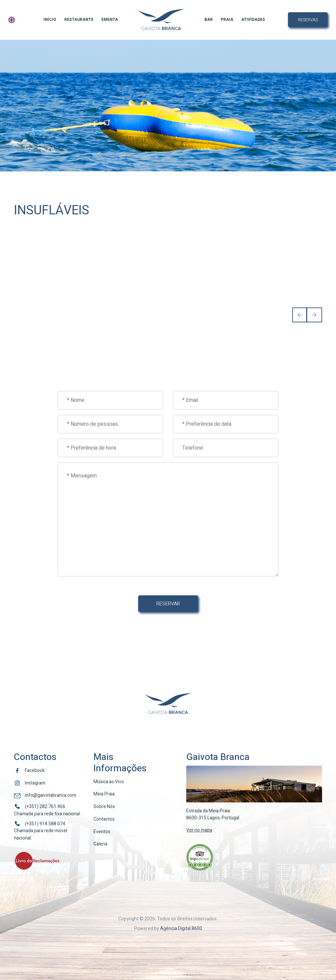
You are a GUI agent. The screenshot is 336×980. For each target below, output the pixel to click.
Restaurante (79, 20)
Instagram (35, 783)
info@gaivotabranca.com (51, 795)
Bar (209, 20)
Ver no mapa (199, 830)
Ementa (110, 20)
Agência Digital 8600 (181, 928)
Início (50, 20)
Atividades (253, 20)
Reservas (308, 20)
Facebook (35, 770)
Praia (227, 20)
